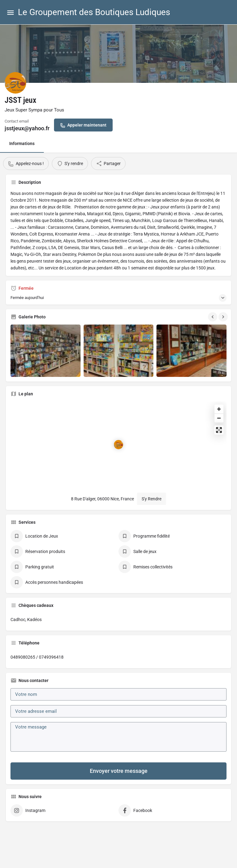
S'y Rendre (152, 499)
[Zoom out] (219, 418)
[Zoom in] (219, 409)
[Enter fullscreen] (219, 430)
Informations (22, 143)
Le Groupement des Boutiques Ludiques (94, 12)
